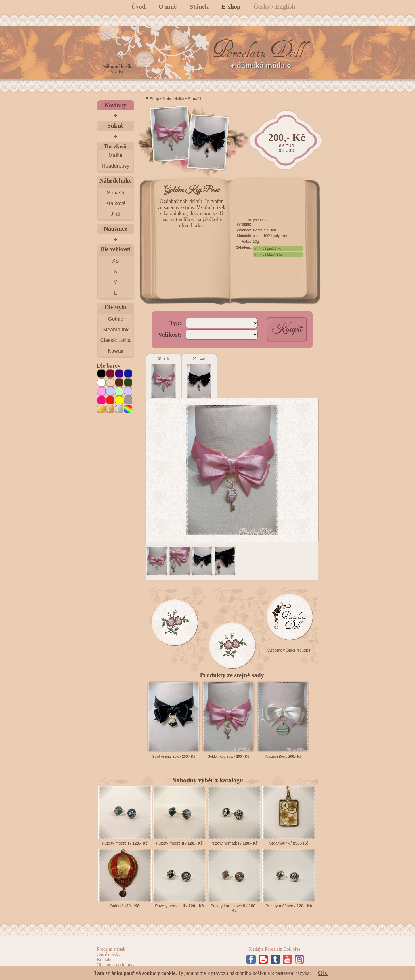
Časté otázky (109, 954)
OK (323, 973)
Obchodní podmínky (116, 965)
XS (115, 261)
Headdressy (115, 166)
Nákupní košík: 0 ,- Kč (118, 69)
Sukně (115, 126)
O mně (168, 6)
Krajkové (115, 203)
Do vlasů (116, 146)
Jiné (115, 214)
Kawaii (115, 351)
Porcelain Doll (265, 230)
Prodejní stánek (111, 949)
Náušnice (116, 229)
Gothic (115, 319)
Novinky (116, 105)
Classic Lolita (115, 340)
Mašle (115, 155)
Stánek (199, 6)
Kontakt (104, 959)
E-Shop (153, 99)
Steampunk (115, 330)
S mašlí (115, 193)
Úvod (138, 6)
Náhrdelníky (115, 181)
